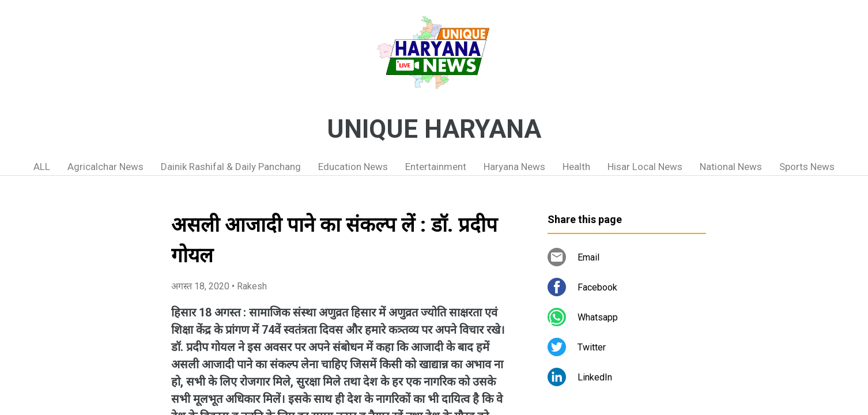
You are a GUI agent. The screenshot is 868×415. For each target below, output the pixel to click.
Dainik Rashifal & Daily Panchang (231, 167)
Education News (353, 167)
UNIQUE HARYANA (434, 129)
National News (731, 167)
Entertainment (436, 167)
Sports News (807, 167)
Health (576, 167)
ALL (42, 167)
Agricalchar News (105, 167)
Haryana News (514, 167)
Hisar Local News (645, 167)
